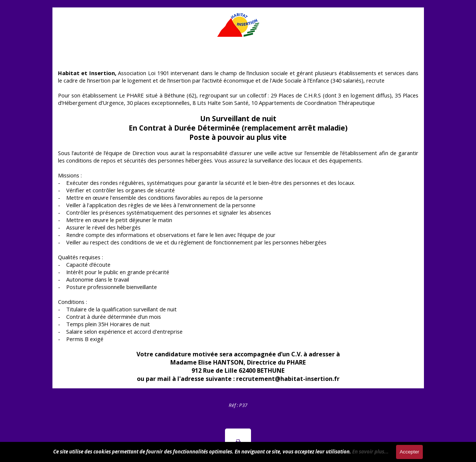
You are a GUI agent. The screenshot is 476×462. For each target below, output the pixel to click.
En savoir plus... (370, 452)
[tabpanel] (238, 405)
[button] (238, 442)
